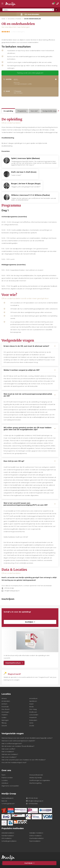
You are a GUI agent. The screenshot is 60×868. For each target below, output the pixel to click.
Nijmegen (5, 720)
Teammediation (35, 841)
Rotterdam (33, 720)
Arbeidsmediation (8, 833)
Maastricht (33, 717)
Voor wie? (34, 111)
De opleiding (8, 111)
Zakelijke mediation (36, 833)
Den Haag (33, 709)
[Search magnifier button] (53, 10)
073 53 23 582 (9, 588)
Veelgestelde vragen (50, 111)
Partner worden (7, 778)
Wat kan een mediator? (10, 754)
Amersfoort (33, 698)
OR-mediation (7, 838)
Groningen (5, 712)
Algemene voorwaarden (10, 786)
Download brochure (13, 663)
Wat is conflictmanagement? (12, 743)
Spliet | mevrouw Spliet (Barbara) (25, 158)
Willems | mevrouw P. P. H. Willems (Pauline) (31, 195)
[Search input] (27, 10)
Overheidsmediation (36, 838)
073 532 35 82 (33, 798)
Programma (22, 111)
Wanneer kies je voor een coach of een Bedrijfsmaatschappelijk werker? (27, 738)
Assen (31, 704)
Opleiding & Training (15, 19)
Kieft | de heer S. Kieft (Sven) (24, 172)
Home (3, 19)
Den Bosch (6, 709)
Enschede (5, 707)
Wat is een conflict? (8, 749)
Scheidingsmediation (9, 841)
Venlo (31, 723)
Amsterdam (6, 701)
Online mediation (35, 836)
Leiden (4, 717)
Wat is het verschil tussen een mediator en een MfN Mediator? (24, 760)
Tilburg (4, 723)
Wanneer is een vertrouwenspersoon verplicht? (18, 741)
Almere (4, 698)
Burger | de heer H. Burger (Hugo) (26, 184)
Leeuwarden (34, 715)
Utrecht (4, 726)
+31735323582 (33, 804)
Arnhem (4, 704)
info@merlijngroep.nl (12, 591)
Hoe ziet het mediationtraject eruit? (14, 762)
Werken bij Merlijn (36, 778)
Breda (31, 707)
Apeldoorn (33, 701)
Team (3, 775)
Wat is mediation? (8, 752)
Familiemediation (8, 836)
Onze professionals (36, 775)
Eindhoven (33, 712)
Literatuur (5, 783)
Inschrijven (29, 863)
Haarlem (5, 715)
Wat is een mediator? (9, 757)
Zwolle (32, 726)
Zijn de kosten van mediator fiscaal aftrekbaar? (18, 746)
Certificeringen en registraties (40, 780)
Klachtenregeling (35, 783)
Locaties (5, 780)
